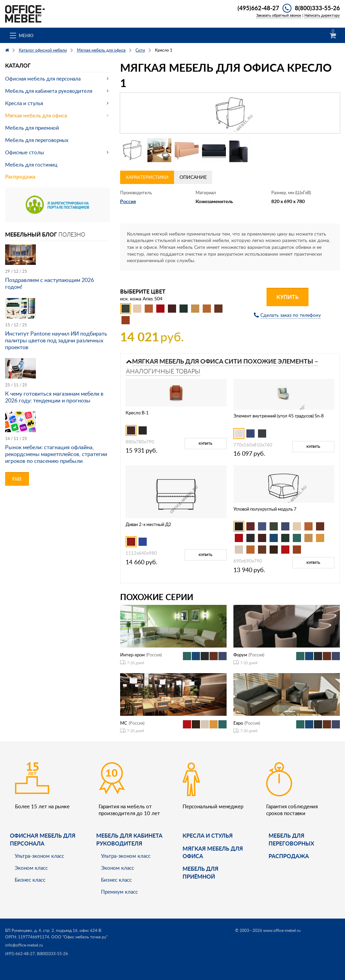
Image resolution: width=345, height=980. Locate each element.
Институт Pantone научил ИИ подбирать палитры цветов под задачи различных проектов (56, 340)
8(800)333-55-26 (317, 8)
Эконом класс (31, 868)
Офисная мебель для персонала (43, 79)
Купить (287, 297)
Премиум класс (119, 892)
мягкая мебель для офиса (213, 852)
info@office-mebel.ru (24, 945)
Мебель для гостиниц (31, 165)
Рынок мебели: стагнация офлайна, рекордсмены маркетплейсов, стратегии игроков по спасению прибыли (56, 454)
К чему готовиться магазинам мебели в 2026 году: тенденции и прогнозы (54, 397)
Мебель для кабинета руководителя (49, 91)
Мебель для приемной (32, 128)
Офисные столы (25, 152)
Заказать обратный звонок (279, 15)
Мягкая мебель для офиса (36, 115)
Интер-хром (132, 655)
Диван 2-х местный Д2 (148, 524)
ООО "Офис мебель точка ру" (79, 937)
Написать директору (322, 15)
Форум (240, 655)
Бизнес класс (30, 880)
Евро (238, 723)
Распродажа (20, 177)
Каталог (18, 65)
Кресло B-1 (137, 413)
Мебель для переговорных (37, 140)
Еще (17, 479)
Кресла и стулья (24, 103)
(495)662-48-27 (258, 8)
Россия (128, 201)
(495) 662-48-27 (20, 954)
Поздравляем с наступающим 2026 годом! (49, 283)
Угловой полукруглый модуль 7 (265, 509)
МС (124, 723)
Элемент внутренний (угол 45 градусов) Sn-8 (279, 416)
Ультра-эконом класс (39, 856)
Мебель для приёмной (200, 872)
